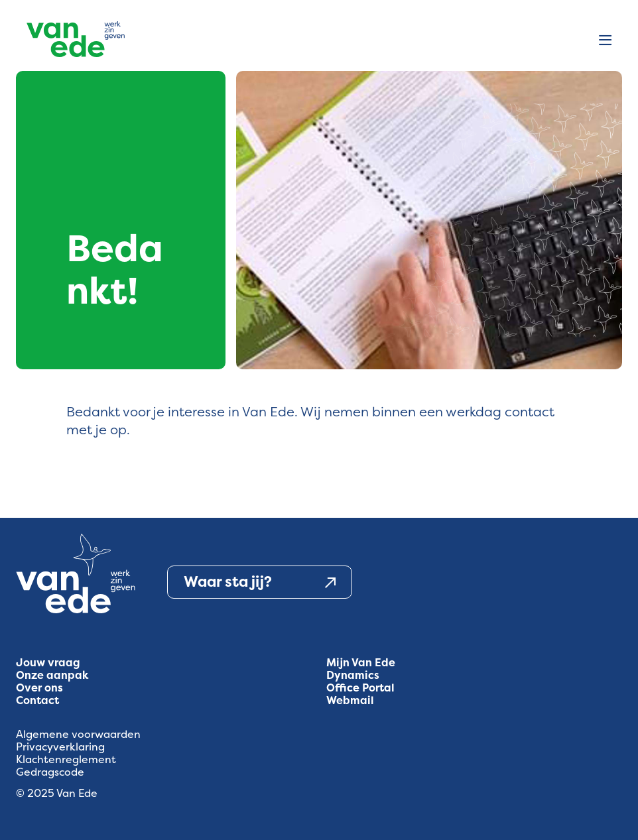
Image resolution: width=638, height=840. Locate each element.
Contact (37, 700)
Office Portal (360, 688)
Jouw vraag (48, 663)
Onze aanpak (52, 675)
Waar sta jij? (260, 582)
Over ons (39, 688)
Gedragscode (50, 772)
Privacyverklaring (60, 747)
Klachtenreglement (66, 759)
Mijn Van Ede (361, 663)
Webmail (350, 700)
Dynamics (353, 675)
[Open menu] (605, 41)
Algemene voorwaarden (78, 734)
